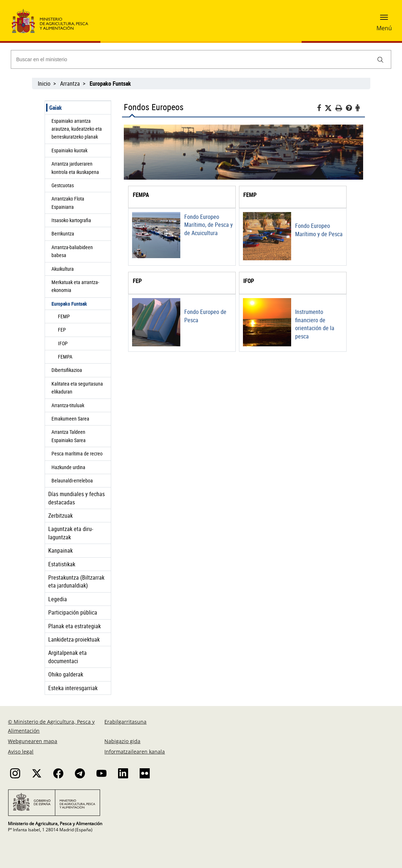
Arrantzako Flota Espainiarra (68, 203)
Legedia (58, 599)
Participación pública (73, 612)
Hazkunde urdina (68, 467)
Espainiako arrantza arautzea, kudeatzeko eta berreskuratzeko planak (77, 129)
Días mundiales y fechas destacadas (76, 498)
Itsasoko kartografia (71, 220)
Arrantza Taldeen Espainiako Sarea (69, 436)
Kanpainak (60, 550)
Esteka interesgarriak (73, 688)
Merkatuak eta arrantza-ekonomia (75, 286)
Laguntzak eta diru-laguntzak (71, 533)
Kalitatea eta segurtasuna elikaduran (77, 388)
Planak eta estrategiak (74, 626)
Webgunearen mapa (33, 741)
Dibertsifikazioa (67, 370)
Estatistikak (62, 564)
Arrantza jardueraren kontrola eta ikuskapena (75, 168)
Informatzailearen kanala (135, 752)
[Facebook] (321, 109)
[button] (384, 20)
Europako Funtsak (69, 304)
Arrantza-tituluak (68, 405)
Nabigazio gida (122, 741)
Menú (384, 28)
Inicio (44, 84)
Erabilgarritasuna (125, 722)
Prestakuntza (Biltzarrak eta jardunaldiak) (76, 581)
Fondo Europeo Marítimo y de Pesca (319, 230)
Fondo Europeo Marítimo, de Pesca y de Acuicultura (209, 225)
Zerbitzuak (60, 516)
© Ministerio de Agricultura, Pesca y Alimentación (51, 726)
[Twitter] (330, 108)
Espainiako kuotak (69, 150)
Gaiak (56, 108)
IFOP (63, 343)
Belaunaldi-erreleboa (72, 480)
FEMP (64, 316)
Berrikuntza (63, 233)
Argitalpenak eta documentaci (67, 657)
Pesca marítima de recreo (77, 453)
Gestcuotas (63, 185)
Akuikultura (63, 269)
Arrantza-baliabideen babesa (72, 251)
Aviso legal (21, 752)
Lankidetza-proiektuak (74, 639)
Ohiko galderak (66, 674)
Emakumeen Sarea (70, 419)
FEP (62, 330)
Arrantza (70, 84)
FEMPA (65, 357)
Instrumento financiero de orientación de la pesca (315, 324)
